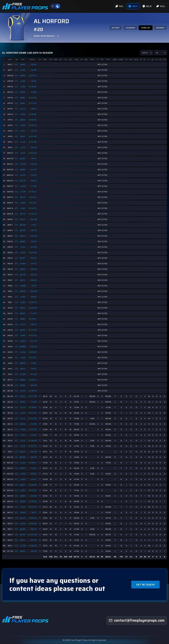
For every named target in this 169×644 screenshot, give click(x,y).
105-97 (34, 125)
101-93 (34, 98)
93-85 (34, 490)
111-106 (34, 424)
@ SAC (23, 535)
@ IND (23, 65)
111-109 (34, 313)
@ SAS (23, 452)
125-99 (34, 308)
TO (141, 59)
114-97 (34, 264)
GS (40, 59)
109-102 (34, 385)
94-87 (34, 479)
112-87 (34, 319)
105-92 (34, 148)
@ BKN (23, 120)
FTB (164, 59)
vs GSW (23, 374)
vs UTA (23, 407)
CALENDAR (130, 28)
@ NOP (23, 291)
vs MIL (23, 208)
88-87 (34, 463)
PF (145, 59)
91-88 (34, 81)
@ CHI (23, 280)
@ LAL (23, 540)
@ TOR (23, 181)
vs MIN (23, 302)
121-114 (34, 336)
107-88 (34, 136)
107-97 (34, 76)
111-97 (34, 225)
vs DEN (23, 203)
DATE (10, 59)
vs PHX (23, 175)
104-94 (34, 524)
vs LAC (23, 446)
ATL (16, 65)
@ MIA (23, 402)
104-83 (34, 275)
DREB (121, 59)
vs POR (23, 164)
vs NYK (23, 253)
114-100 (34, 419)
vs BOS (23, 125)
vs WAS (23, 264)
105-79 (34, 325)
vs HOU (23, 352)
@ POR (23, 230)
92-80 (34, 65)
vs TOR (23, 192)
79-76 (34, 286)
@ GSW (23, 225)
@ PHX (23, 236)
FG (66, 59)
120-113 (34, 302)
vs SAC (23, 413)
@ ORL (23, 330)
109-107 (34, 529)
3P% (92, 59)
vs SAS (23, 324)
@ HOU (23, 468)
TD (156, 59)
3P (82, 59)
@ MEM (23, 347)
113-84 (34, 468)
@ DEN (23, 529)
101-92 (34, 435)
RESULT (33, 59)
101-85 (34, 92)
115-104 (34, 242)
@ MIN (23, 170)
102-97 (34, 208)
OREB (115, 59)
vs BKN (23, 341)
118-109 (34, 551)
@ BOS (23, 241)
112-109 (34, 330)
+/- (149, 59)
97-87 (34, 358)
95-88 (34, 70)
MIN (45, 59)
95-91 (34, 513)
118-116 (34, 391)
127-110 (34, 341)
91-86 (34, 363)
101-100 (34, 374)
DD (153, 59)
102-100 (34, 452)
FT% (108, 59)
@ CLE (23, 396)
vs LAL (23, 418)
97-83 (34, 197)
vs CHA (23, 109)
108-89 (34, 441)
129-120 (34, 236)
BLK (131, 59)
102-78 (34, 230)
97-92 (34, 203)
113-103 (34, 507)
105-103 (34, 540)
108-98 (34, 269)
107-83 (34, 170)
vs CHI (23, 147)
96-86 (34, 181)
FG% (77, 59)
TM (16, 59)
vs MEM (23, 286)
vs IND (23, 70)
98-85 (34, 87)
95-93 (34, 109)
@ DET (23, 258)
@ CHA (23, 197)
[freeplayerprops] (137, 620)
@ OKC (23, 313)
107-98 (34, 253)
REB (56, 59)
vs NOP (23, 186)
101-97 (34, 159)
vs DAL (23, 463)
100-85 (34, 164)
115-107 (34, 258)
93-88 (34, 120)
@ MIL (23, 103)
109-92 (34, 474)
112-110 (34, 214)
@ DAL (23, 551)
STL (126, 59)
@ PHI (23, 308)
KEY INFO (115, 28)
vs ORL (23, 474)
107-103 (34, 247)
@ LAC (23, 219)
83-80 (34, 352)
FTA (102, 59)
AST (61, 59)
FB (160, 59)
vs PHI (23, 153)
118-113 (34, 192)
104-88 (34, 496)
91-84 (34, 369)
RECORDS (160, 28)
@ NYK (23, 424)
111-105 (34, 186)
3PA (86, 59)
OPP (23, 59)
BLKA (136, 59)
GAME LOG (145, 28)
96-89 (34, 485)
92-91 (34, 380)
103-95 (34, 153)
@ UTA (23, 214)
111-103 (34, 103)
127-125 (34, 396)
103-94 (34, 518)
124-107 (34, 413)
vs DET (23, 131)
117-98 (34, 142)
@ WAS (23, 159)
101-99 (34, 430)
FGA (70, 59)
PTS (51, 59)
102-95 (34, 131)
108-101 (34, 347)
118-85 (34, 407)
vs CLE (23, 142)
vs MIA (23, 114)
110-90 (34, 501)
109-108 (34, 219)
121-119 (34, 402)
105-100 (34, 291)
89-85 (34, 297)
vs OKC (23, 435)
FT (98, 59)
